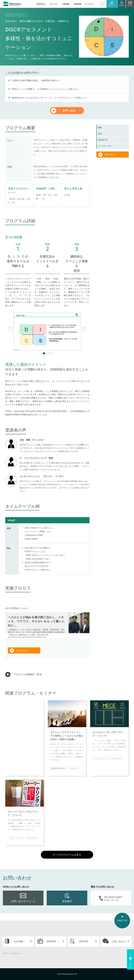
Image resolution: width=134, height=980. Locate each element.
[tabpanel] (47, 332)
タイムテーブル (105, 146)
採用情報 (78, 4)
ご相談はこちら (131, 959)
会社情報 (19, 941)
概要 (100, 127)
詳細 (100, 134)
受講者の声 (103, 140)
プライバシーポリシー (12, 953)
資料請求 (84, 941)
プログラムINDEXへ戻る (28, 674)
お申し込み (69, 110)
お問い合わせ (22, 650)
